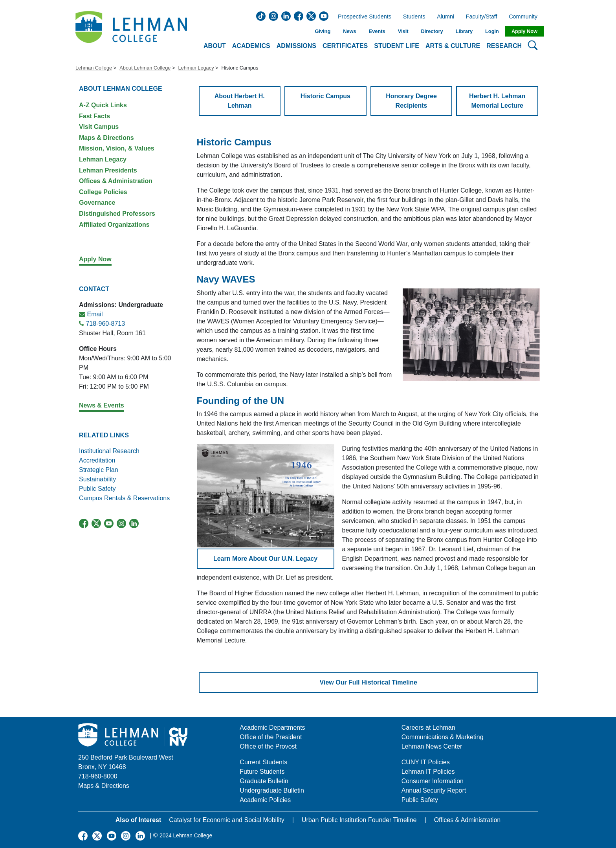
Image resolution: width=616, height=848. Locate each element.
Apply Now (524, 31)
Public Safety (97, 489)
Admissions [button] (296, 46)
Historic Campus (325, 96)
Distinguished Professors (117, 214)
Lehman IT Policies (428, 772)
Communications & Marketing (443, 737)
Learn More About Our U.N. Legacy (265, 559)
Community (525, 17)
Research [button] (504, 46)
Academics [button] (251, 46)
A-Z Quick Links (103, 105)
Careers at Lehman (428, 728)
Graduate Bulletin (264, 781)
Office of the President (271, 737)
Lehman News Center (432, 746)
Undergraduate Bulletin (272, 790)
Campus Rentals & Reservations (124, 498)
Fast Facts (94, 116)
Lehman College (94, 68)
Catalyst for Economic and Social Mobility (226, 820)
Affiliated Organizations (114, 225)
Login (492, 31)
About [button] (215, 46)
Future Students (262, 772)
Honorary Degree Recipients (411, 101)
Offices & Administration (116, 181)
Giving (323, 31)
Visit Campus (99, 127)
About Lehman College (145, 68)
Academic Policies (265, 800)
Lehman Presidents (108, 170)
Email (95, 314)
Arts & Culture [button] (453, 46)
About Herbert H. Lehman (240, 101)
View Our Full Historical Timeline (368, 682)
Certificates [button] (345, 46)
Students (414, 17)
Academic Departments (272, 728)
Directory (432, 31)
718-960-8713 (105, 324)
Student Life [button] (397, 46)
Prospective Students (362, 17)
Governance (97, 203)
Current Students (263, 762)
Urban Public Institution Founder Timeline (359, 820)
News (349, 31)
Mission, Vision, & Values (117, 148)
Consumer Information (433, 781)
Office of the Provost (268, 746)
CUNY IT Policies (426, 762)
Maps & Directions (106, 138)
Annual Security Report (434, 790)
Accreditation (97, 460)
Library (464, 31)
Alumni (445, 17)
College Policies (103, 192)
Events (377, 31)
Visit (403, 31)
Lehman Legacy (196, 68)
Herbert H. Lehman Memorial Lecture (497, 101)
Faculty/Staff (482, 17)
